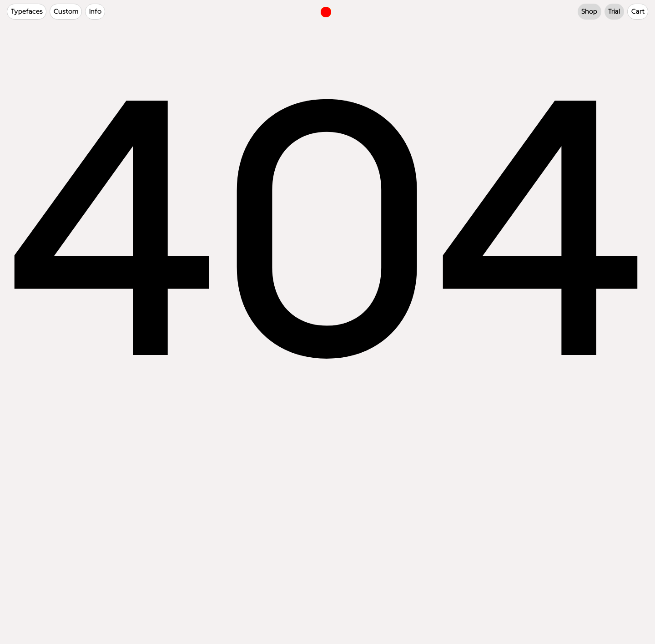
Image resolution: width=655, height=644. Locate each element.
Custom (66, 11)
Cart (638, 11)
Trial (614, 11)
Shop (589, 11)
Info (95, 11)
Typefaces (27, 11)
